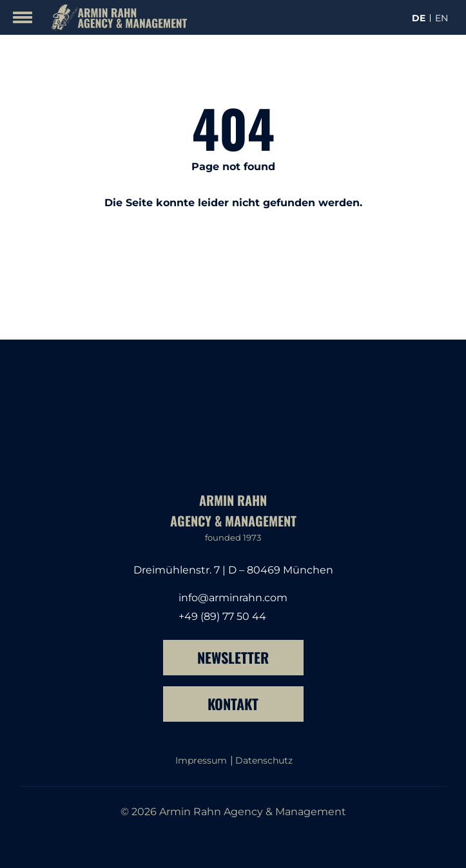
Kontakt (233, 704)
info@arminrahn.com (233, 598)
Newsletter (233, 657)
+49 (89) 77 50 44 (222, 616)
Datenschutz (264, 760)
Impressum (201, 760)
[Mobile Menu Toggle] (23, 17)
